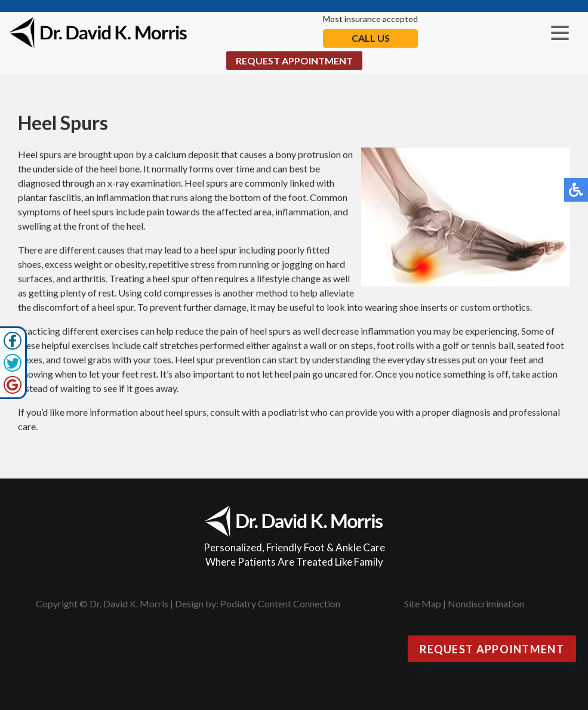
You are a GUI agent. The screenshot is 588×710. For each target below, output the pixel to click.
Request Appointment (294, 61)
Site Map (423, 603)
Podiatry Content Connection (280, 603)
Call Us (371, 38)
